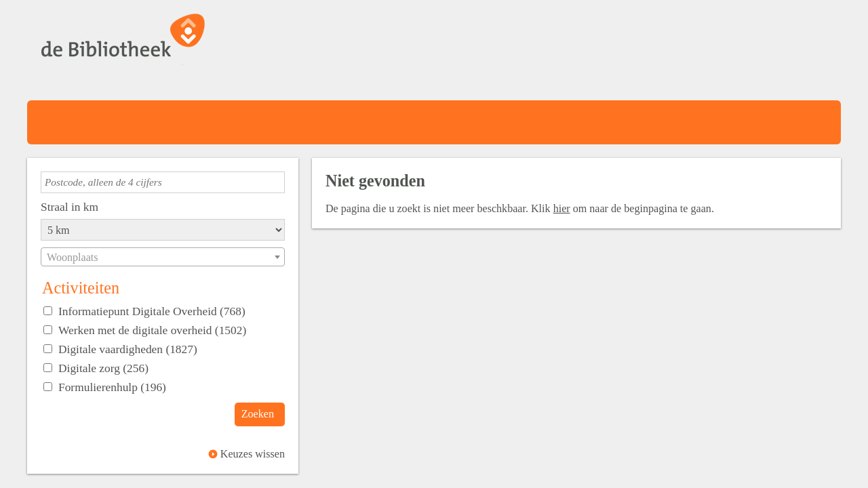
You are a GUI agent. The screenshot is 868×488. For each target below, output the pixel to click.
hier (562, 208)
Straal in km (70, 207)
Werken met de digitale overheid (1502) (152, 330)
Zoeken (258, 414)
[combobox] (163, 257)
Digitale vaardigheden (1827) (128, 349)
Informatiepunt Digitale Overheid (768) (152, 311)
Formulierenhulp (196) (112, 387)
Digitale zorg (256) (103, 368)
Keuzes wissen (253, 454)
